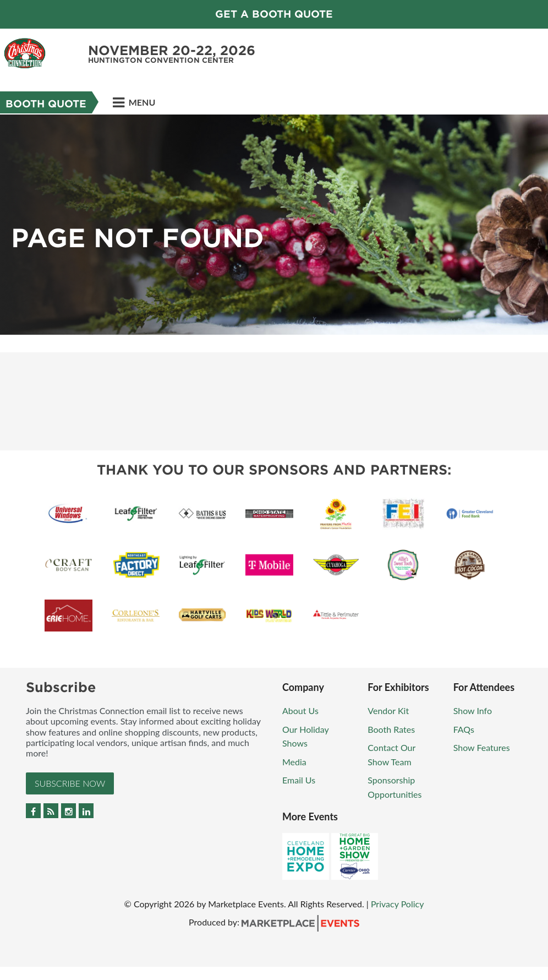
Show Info (473, 710)
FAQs (464, 729)
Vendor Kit (388, 710)
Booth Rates (391, 729)
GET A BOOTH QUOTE (274, 14)
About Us (300, 710)
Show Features (482, 747)
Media (294, 762)
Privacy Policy (398, 904)
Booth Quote (46, 104)
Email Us (299, 780)
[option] (274, 225)
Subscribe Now (70, 783)
